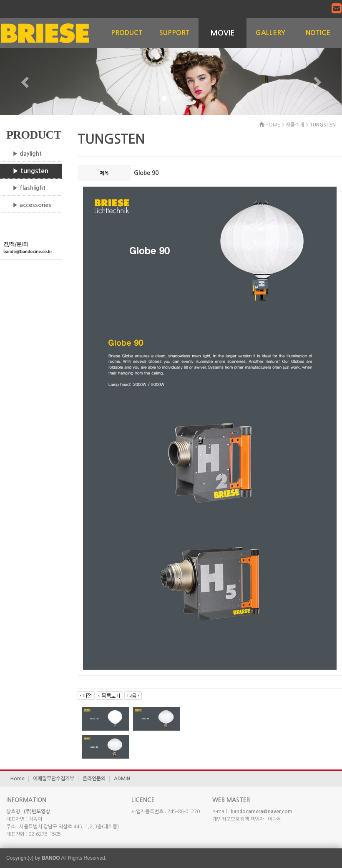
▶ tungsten (30, 171)
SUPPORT (175, 33)
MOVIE (223, 33)
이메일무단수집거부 (54, 779)
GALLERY (270, 33)
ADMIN (122, 779)
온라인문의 (94, 779)
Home (18, 779)
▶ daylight (27, 154)
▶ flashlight (29, 188)
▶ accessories (32, 205)
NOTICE (318, 33)
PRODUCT (127, 33)
